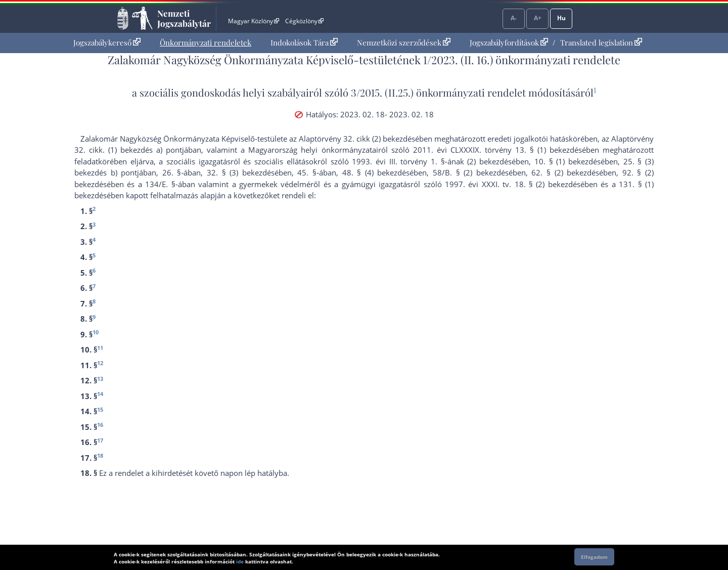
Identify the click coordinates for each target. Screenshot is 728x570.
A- (514, 18)
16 (100, 425)
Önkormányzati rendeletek (206, 42)
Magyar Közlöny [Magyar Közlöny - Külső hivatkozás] (254, 21)
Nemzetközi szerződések (404, 42)
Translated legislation (601, 42)
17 (100, 440)
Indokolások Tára (304, 42)
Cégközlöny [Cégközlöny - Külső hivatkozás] (304, 21)
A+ (538, 18)
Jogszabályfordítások (509, 42)
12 (100, 363)
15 (100, 409)
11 (100, 348)
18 (100, 455)
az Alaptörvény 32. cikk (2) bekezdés (352, 139)
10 (96, 332)
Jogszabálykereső (107, 42)
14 (100, 394)
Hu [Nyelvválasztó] (561, 18)
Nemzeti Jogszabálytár (184, 18)
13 (100, 379)
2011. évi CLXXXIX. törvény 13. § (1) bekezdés (497, 150)
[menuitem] (107, 43)
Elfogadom (594, 557)
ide (240, 561)
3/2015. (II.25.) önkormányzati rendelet (438, 92)
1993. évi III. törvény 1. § (398, 161)
